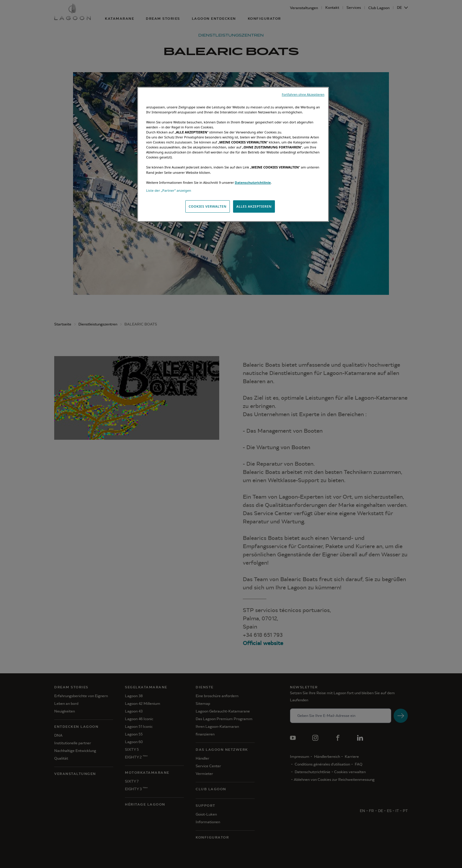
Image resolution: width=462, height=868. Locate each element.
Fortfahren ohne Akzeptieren (303, 95)
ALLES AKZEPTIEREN (254, 206)
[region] (233, 154)
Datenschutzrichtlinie (253, 182)
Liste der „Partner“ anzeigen (169, 190)
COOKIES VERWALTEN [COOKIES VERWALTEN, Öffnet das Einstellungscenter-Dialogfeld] (207, 206)
